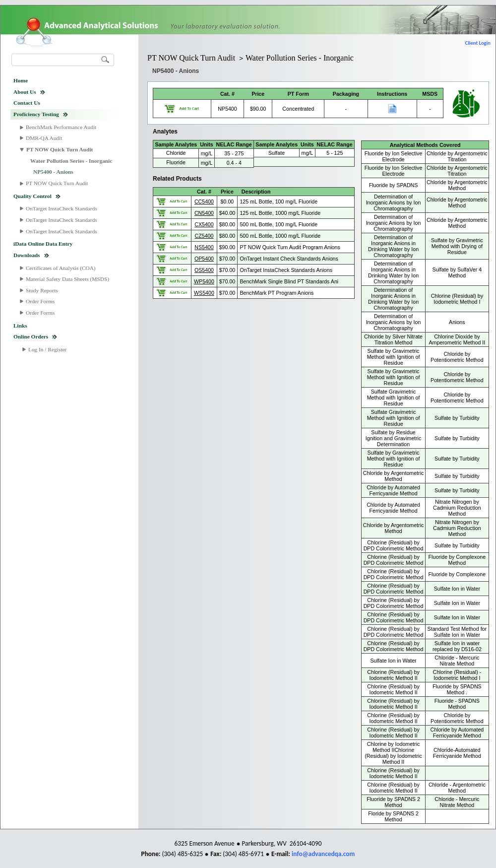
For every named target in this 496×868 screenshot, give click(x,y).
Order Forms (40, 301)
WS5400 (204, 293)
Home (21, 80)
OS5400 (204, 270)
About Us (25, 92)
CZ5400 (204, 236)
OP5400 (204, 259)
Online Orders (31, 336)
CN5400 (204, 213)
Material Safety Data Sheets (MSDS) (67, 279)
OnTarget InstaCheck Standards (62, 208)
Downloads (27, 255)
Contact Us (27, 103)
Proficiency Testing (36, 114)
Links (20, 326)
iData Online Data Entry (43, 244)
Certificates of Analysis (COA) (61, 268)
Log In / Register (47, 349)
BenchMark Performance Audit (61, 127)
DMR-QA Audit (44, 138)
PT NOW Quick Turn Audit (60, 149)
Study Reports (42, 290)
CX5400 (204, 224)
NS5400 (204, 247)
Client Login (478, 43)
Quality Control (32, 196)
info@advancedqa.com (323, 854)
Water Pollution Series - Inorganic (71, 161)
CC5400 (204, 201)
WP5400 (204, 281)
